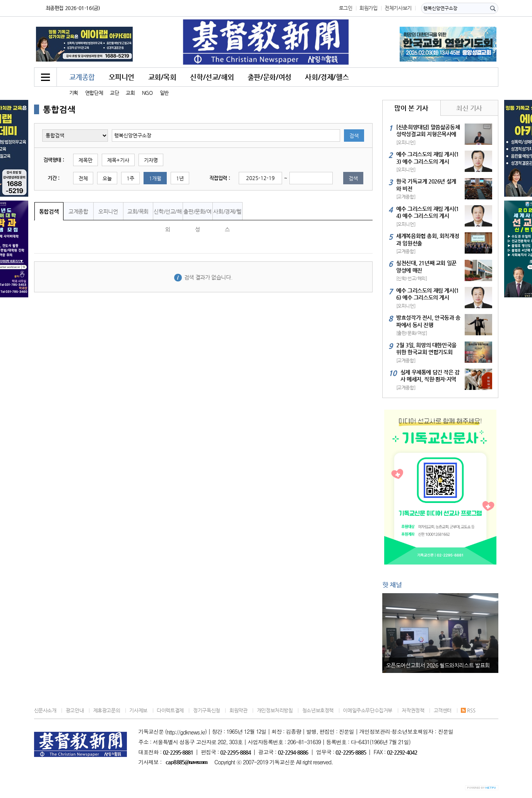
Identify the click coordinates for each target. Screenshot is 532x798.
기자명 (151, 160)
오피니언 (121, 77)
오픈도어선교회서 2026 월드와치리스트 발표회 (438, 665)
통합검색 (49, 211)
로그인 (346, 8)
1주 (130, 178)
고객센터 (443, 710)
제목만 (86, 160)
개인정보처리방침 (275, 710)
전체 (83, 178)
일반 (164, 93)
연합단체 (94, 93)
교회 (130, 93)
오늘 (107, 178)
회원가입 (368, 8)
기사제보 (138, 710)
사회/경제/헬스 (327, 77)
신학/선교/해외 (212, 77)
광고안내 (75, 710)
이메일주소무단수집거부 (368, 710)
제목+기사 (118, 160)
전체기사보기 (398, 8)
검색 (354, 136)
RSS (468, 710)
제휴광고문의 (107, 710)
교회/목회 (162, 77)
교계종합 (82, 77)
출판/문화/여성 (269, 77)
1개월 (155, 178)
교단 (114, 93)
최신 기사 (469, 108)
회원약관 (238, 710)
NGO (147, 93)
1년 (180, 178)
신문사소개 (45, 710)
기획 (74, 93)
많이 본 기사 (411, 108)
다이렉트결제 (170, 710)
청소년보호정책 (318, 710)
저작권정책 (413, 710)
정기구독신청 (207, 710)
